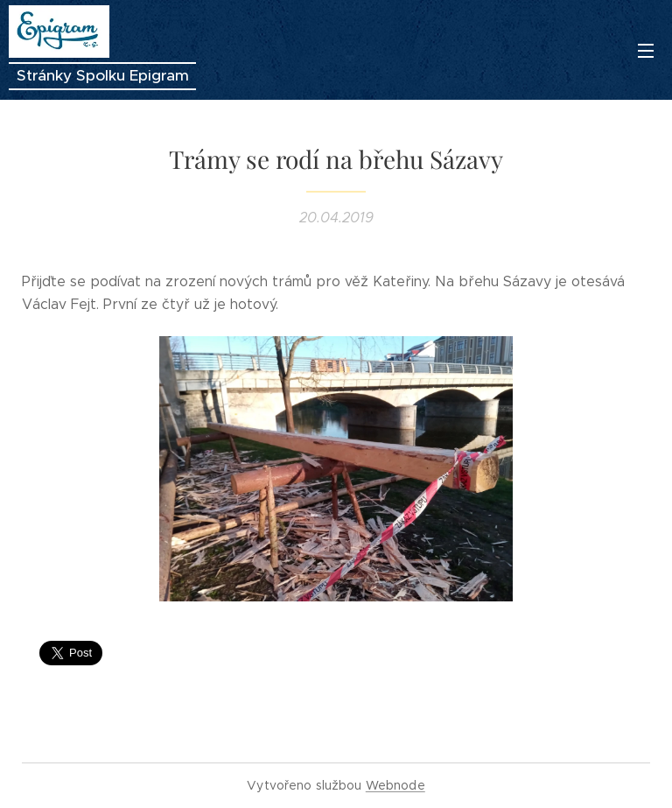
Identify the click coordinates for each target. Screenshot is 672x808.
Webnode (395, 785)
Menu (646, 51)
